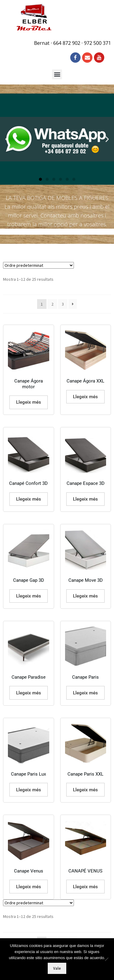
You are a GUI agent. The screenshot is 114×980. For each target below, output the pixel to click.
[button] (57, 74)
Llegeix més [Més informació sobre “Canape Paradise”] (29, 693)
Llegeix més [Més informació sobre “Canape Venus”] (29, 887)
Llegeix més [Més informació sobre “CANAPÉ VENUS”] (85, 887)
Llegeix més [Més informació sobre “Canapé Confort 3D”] (29, 499)
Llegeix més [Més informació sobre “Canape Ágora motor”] (29, 402)
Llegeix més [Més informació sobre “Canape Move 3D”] (85, 596)
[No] (106, 959)
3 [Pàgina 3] (63, 304)
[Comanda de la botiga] (38, 265)
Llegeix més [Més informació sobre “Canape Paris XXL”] (85, 790)
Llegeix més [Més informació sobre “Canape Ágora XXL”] (85, 397)
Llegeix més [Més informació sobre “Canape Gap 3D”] (29, 596)
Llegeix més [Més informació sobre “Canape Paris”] (85, 693)
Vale (57, 968)
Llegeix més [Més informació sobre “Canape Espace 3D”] (85, 499)
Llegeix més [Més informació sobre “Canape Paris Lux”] (29, 790)
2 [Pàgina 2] (52, 304)
